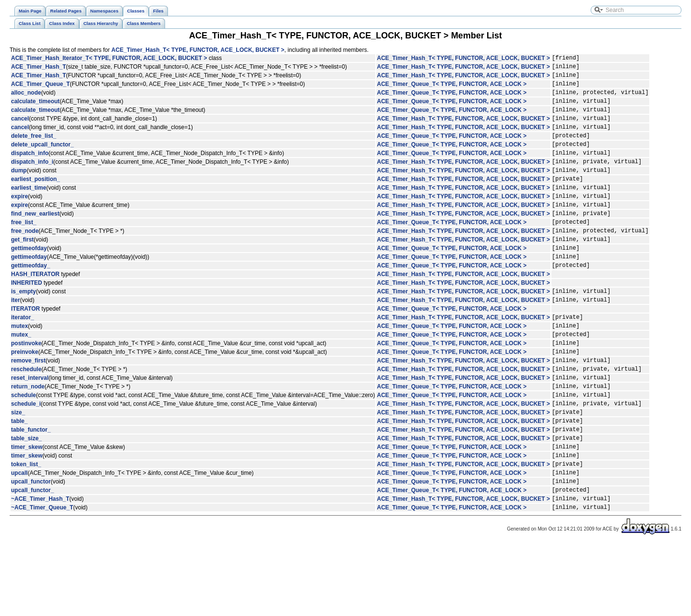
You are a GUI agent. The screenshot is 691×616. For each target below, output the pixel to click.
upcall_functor (31, 549)
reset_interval (30, 428)
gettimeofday (29, 281)
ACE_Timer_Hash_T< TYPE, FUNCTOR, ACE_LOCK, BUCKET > (198, 50)
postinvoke (26, 387)
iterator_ (23, 357)
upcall (19, 539)
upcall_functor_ (32, 559)
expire (19, 220)
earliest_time (29, 210)
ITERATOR (25, 348)
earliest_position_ (36, 200)
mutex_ (21, 377)
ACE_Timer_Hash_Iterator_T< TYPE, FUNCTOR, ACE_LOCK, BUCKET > (109, 59)
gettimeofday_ (30, 301)
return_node (28, 438)
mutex (19, 367)
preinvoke (25, 398)
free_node (25, 261)
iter (16, 338)
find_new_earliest (35, 241)
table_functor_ (31, 488)
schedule (24, 448)
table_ (19, 478)
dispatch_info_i (32, 180)
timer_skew (27, 508)
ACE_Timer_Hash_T (39, 69)
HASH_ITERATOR (35, 310)
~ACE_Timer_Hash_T (40, 569)
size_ (18, 468)
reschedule (26, 418)
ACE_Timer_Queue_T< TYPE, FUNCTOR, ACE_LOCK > (452, 89)
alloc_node (26, 99)
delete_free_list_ (34, 150)
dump (19, 190)
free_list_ (24, 251)
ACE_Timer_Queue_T (41, 89)
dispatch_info (30, 170)
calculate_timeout (35, 109)
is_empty (24, 328)
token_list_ (26, 529)
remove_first (28, 408)
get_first (22, 271)
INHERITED (27, 319)
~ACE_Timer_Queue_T (42, 579)
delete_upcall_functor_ (42, 160)
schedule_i (26, 458)
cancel (20, 130)
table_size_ (26, 498)
